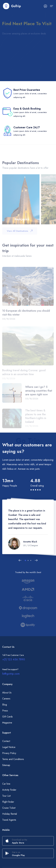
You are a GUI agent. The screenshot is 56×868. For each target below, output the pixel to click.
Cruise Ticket (9, 808)
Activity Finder (9, 790)
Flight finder (8, 802)
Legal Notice (9, 747)
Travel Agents (9, 820)
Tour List (6, 796)
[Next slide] (36, 560)
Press (5, 711)
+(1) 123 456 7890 (14, 659)
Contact (6, 741)
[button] (25, 560)
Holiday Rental (10, 814)
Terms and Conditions (13, 759)
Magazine (7, 723)
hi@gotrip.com (11, 674)
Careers (6, 699)
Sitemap (6, 765)
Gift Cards (7, 717)
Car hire (6, 784)
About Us (7, 693)
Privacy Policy (9, 753)
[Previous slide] (20, 560)
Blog (5, 705)
